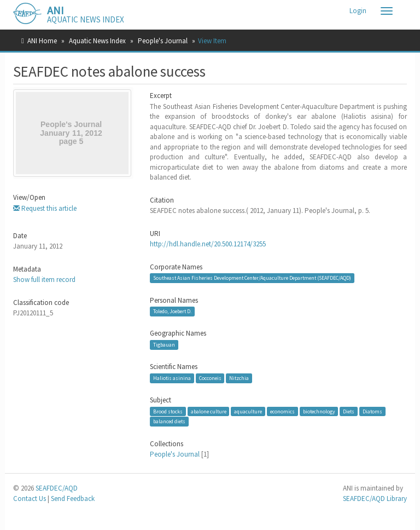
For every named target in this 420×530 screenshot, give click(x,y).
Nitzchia (239, 378)
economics (282, 411)
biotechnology (319, 411)
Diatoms (372, 411)
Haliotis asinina (172, 378)
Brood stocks (168, 411)
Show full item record (44, 280)
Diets (349, 411)
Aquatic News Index (97, 41)
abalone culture (209, 411)
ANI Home (42, 41)
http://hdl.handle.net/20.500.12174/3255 (208, 244)
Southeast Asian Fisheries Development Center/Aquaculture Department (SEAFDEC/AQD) (252, 278)
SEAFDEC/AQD (57, 488)
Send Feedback (73, 499)
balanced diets (169, 421)
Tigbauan (164, 345)
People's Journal (163, 41)
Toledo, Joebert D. (172, 311)
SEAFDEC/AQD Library (375, 499)
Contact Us (30, 499)
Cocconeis (210, 378)
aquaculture (248, 411)
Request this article (45, 208)
